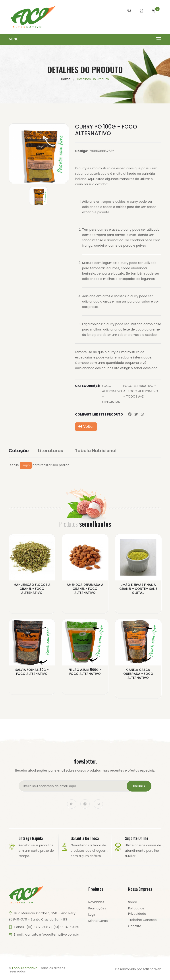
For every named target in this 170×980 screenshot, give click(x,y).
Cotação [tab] (19, 451)
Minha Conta (98, 921)
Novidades (96, 902)
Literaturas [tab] (53, 451)
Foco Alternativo (25, 968)
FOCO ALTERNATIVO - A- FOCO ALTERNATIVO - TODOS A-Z (141, 391)
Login (26, 465)
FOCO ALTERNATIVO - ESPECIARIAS (112, 394)
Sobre (133, 902)
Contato (135, 926)
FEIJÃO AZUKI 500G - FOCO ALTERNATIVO (85, 672)
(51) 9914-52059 (66, 927)
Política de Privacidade (137, 911)
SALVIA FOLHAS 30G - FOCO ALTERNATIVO (32, 672)
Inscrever (138, 786)
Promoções (97, 909)
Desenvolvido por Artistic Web (138, 969)
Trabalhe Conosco (142, 920)
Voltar (86, 427)
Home (66, 79)
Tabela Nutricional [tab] (98, 451)
